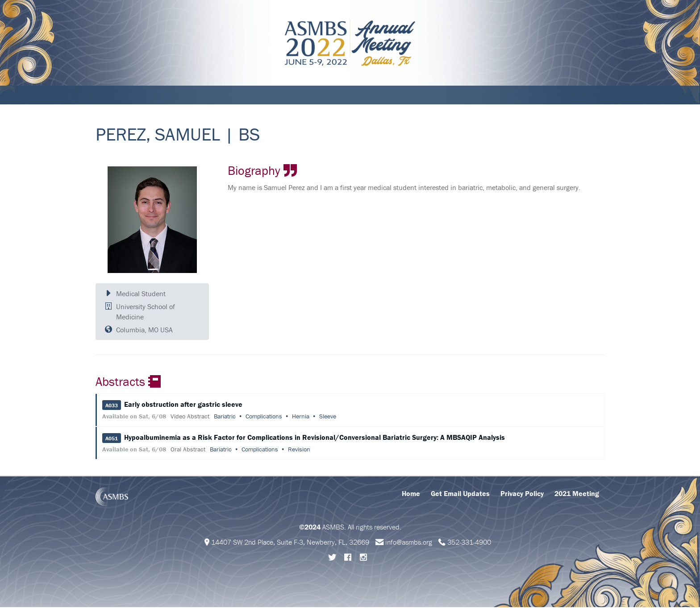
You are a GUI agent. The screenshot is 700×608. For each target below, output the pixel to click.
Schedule (147, 95)
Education (225, 95)
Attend (185, 95)
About (111, 95)
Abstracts (271, 95)
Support (314, 95)
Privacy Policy (522, 494)
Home (411, 494)
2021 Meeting (577, 494)
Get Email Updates (460, 494)
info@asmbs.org (409, 543)
